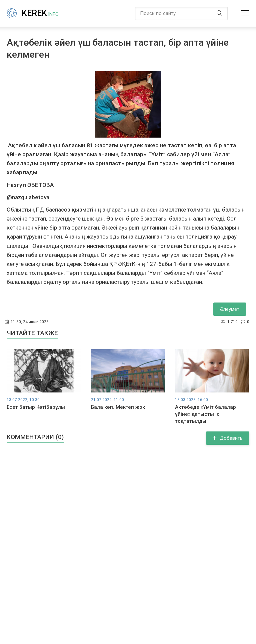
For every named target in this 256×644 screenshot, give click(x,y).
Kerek (40, 13)
